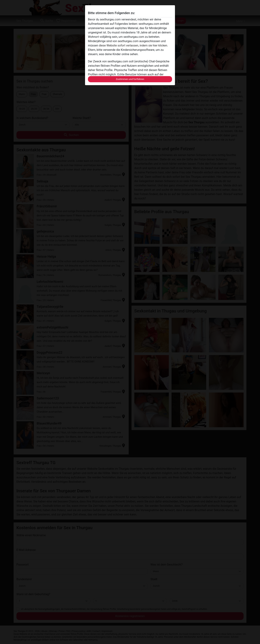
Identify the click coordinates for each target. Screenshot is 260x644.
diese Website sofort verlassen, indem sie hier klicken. (134, 45)
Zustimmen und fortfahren (130, 79)
